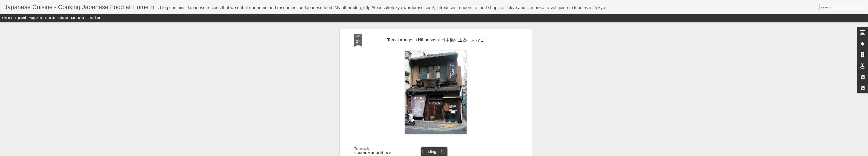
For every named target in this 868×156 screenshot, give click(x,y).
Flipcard (20, 18)
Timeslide (93, 18)
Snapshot (78, 18)
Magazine (35, 18)
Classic (7, 18)
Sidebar (63, 18)
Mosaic (50, 18)
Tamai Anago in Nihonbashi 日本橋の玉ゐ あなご (436, 40)
